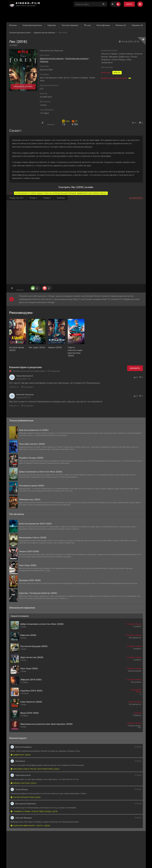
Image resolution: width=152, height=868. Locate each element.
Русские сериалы (78, 25)
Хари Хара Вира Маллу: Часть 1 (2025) (31, 831)
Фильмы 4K (137, 25)
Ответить (14, 393)
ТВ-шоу (98, 25)
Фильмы (14, 25)
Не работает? (136, 204)
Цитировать (28, 393)
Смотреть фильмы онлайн (20, 38)
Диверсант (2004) (21, 761)
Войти (129, 4)
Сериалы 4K (76, 31)
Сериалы (58, 25)
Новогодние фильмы (36, 25)
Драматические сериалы (45, 38)
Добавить (135, 374)
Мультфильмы (117, 25)
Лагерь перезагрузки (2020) (26, 803)
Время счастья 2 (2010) (24, 789)
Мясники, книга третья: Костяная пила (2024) (35, 775)
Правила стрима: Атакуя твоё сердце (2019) (34, 817)
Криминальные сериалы (77, 64)
